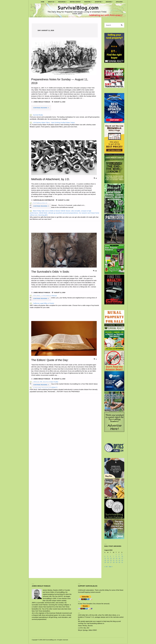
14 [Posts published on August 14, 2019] (114, 559)
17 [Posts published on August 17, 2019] (122, 559)
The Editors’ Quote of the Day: (50, 360)
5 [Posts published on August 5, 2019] (108, 557)
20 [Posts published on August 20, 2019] (111, 560)
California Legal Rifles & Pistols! (42, 303)
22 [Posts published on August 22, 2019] (117, 560)
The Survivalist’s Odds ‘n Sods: (51, 272)
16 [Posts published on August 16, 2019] (119, 559)
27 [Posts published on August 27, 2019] (111, 562)
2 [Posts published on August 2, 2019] (119, 555)
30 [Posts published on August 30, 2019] (119, 562)
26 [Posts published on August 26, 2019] (108, 562)
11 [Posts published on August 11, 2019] (105, 559)
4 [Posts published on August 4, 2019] (105, 557)
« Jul (106, 567)
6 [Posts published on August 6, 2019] (111, 557)
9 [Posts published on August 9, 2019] (119, 557)
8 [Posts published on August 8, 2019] (116, 557)
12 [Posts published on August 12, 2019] (108, 559)
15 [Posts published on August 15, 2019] (117, 559)
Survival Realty (36, 115)
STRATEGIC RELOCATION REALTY (44, 387)
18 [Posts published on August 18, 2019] (105, 560)
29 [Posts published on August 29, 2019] (117, 562)
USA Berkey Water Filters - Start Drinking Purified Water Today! (52, 122)
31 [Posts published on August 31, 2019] (122, 562)
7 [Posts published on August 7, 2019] (113, 557)
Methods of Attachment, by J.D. (51, 179)
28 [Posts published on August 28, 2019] (114, 562)
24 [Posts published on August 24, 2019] (122, 560)
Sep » (111, 567)
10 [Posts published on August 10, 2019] (122, 557)
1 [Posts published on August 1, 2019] (116, 555)
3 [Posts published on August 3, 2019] (122, 555)
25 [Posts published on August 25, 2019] (105, 562)
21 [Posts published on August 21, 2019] (114, 560)
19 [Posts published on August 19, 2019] (108, 560)
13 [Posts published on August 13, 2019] (111, 559)
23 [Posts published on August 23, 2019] (119, 560)
